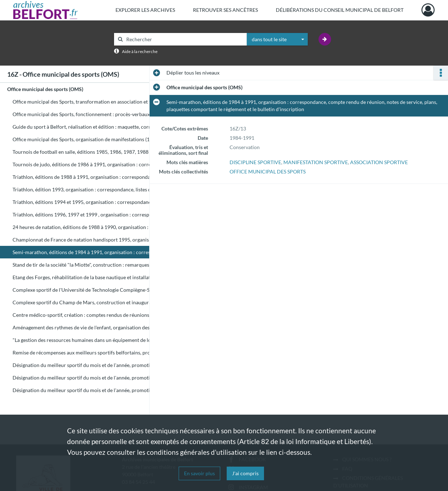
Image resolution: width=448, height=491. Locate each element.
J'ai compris (245, 473)
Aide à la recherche (140, 51)
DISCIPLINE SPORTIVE (255, 162)
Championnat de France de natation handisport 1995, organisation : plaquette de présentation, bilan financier (84, 240)
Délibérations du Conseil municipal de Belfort (340, 10)
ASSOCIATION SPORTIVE (379, 162)
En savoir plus (199, 473)
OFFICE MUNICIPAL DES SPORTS (268, 171)
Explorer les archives (145, 10)
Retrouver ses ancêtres (225, 10)
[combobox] (277, 39)
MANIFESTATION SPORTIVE (316, 162)
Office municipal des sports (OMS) (45, 89)
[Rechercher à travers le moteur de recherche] (184, 39)
